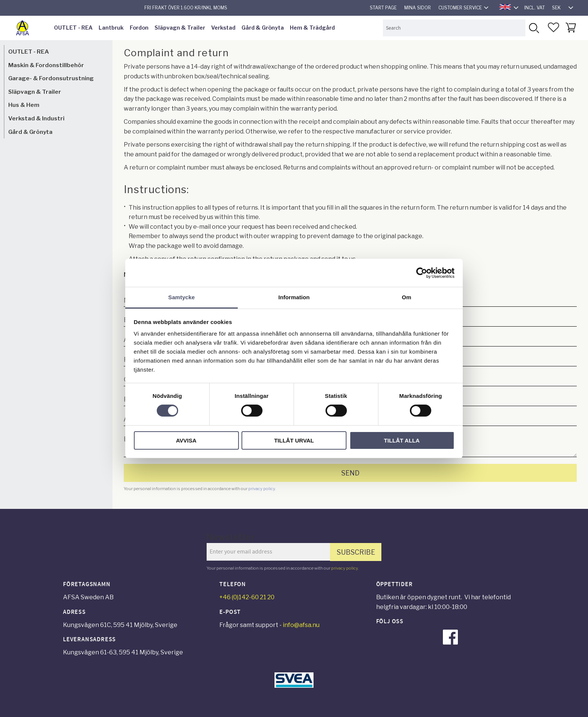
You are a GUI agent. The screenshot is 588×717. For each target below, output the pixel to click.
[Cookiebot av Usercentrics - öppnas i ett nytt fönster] (422, 273)
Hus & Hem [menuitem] (24, 105)
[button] (553, 27)
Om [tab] (406, 297)
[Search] (534, 28)
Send (350, 473)
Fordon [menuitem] (139, 28)
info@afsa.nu (301, 625)
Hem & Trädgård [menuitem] (312, 28)
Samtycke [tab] (182, 297)
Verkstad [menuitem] (223, 28)
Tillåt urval (294, 440)
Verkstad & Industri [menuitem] (36, 118)
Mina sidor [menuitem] (418, 8)
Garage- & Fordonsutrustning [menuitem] (51, 78)
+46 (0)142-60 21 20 (247, 597)
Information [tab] (294, 297)
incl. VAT (535, 8)
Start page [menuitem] (383, 8)
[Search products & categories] (454, 28)
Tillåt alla (402, 440)
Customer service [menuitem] (460, 8)
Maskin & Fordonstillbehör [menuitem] (46, 65)
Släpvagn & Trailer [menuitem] (180, 28)
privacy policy (262, 489)
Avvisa (186, 440)
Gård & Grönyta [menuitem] (263, 28)
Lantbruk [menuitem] (111, 28)
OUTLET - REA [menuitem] (73, 28)
